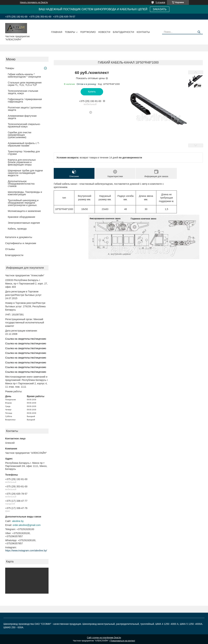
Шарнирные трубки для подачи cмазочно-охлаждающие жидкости (25, 173)
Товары (70, 32)
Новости (104, 32)
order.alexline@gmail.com (27, 525)
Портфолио (88, 32)
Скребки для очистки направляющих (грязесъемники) (19, 135)
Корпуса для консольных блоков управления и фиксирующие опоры (22, 162)
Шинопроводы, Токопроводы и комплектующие (25, 193)
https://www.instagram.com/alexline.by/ (26, 551)
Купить (92, 92)
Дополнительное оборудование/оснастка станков (21, 184)
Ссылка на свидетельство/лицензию (26, 339)
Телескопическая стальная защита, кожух (23, 92)
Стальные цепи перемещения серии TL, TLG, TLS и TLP (25, 84)
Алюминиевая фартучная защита (22, 117)
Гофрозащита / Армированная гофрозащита (25, 100)
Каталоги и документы (19, 237)
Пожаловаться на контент (123, 641)
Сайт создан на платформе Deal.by (104, 638)
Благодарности (123, 32)
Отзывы (10, 249)
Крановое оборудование (21, 217)
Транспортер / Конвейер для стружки (24, 153)
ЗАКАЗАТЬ (160, 9)
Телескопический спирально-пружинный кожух (24, 125)
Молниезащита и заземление (24, 211)
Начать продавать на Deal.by (34, 2)
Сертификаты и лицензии (21, 243)
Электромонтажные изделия (24, 223)
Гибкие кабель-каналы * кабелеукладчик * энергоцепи (24, 75)
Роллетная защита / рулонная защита (25, 109)
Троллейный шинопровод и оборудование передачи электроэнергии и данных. (23, 203)
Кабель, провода (17, 229)
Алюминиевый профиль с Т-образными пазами (24, 144)
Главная (57, 32)
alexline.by (18, 521)
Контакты (143, 32)
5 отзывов (160, 2)
